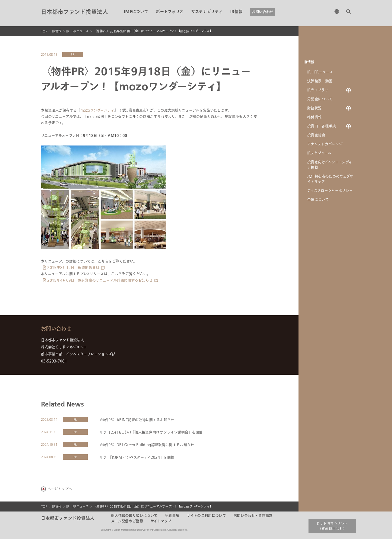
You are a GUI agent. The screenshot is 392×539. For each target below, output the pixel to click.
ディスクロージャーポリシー (330, 191)
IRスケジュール (319, 153)
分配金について (320, 99)
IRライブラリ (318, 90)
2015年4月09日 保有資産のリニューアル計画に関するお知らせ (100, 280)
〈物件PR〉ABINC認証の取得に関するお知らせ (136, 420)
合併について (318, 200)
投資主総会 (316, 135)
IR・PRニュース (77, 31)
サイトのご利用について (206, 516)
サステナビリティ (207, 12)
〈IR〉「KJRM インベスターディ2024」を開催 (136, 457)
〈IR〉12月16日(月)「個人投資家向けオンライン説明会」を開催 (150, 432)
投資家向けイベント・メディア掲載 (330, 165)
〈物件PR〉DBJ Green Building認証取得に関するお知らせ (146, 445)
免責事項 (172, 516)
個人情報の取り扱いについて (134, 516)
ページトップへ (59, 489)
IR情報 (236, 12)
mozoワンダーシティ (97, 110)
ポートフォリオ (170, 12)
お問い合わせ (262, 12)
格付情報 (314, 117)
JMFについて (136, 12)
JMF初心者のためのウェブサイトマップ (330, 179)
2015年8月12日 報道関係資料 (73, 268)
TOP (44, 31)
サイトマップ (161, 521)
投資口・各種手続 (322, 126)
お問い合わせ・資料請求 (253, 516)
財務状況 (314, 108)
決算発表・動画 (320, 81)
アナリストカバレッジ (325, 144)
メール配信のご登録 (127, 521)
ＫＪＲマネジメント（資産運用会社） (332, 526)
